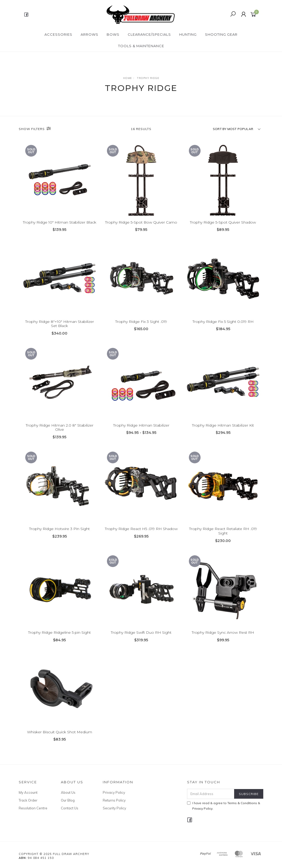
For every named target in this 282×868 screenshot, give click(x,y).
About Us (68, 792)
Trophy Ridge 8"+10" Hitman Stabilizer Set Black (60, 330)
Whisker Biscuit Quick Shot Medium (60, 737)
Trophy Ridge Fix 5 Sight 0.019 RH (223, 327)
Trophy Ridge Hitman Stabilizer (141, 431)
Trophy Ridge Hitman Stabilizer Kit (223, 431)
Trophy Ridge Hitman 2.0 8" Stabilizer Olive (60, 433)
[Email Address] (211, 794)
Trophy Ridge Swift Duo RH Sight (141, 638)
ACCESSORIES (58, 34)
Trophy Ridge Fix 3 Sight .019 (141, 327)
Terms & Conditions (242, 803)
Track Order (28, 800)
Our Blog (68, 800)
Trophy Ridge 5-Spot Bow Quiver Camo (141, 223)
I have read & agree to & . (224, 806)
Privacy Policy (114, 792)
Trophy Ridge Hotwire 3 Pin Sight (59, 534)
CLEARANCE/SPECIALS (149, 34)
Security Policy (114, 808)
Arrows (89, 34)
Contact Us (70, 808)
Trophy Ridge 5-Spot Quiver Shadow (223, 223)
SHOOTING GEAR (221, 34)
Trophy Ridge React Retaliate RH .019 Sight (223, 537)
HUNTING (188, 34)
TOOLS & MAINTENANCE (141, 46)
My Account (28, 792)
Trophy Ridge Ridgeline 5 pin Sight (59, 638)
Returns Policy (114, 800)
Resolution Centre (33, 808)
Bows (113, 34)
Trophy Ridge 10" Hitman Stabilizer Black (60, 223)
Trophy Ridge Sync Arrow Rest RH (223, 638)
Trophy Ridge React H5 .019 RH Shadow (141, 534)
